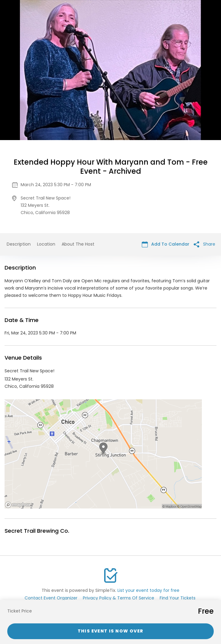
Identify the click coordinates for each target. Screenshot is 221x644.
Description (19, 244)
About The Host (78, 244)
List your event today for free (148, 590)
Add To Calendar (166, 244)
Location (46, 244)
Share (204, 244)
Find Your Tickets (178, 598)
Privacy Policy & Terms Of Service (119, 598)
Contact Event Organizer (51, 598)
